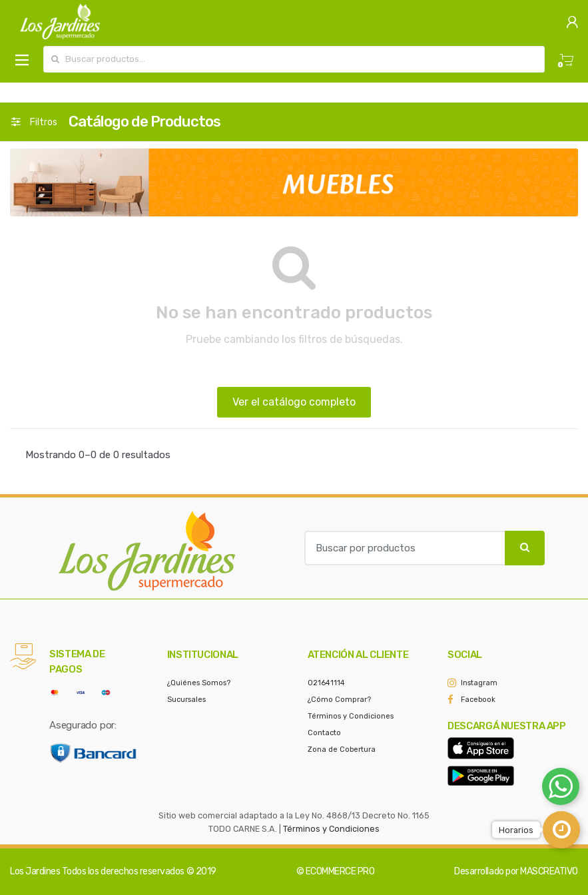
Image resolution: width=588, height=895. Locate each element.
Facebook (478, 700)
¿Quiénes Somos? (199, 683)
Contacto (324, 733)
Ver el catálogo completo (294, 402)
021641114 (326, 683)
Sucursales (186, 700)
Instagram (479, 683)
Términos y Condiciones (351, 716)
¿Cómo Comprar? (339, 700)
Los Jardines (35, 871)
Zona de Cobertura (342, 749)
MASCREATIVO (549, 871)
